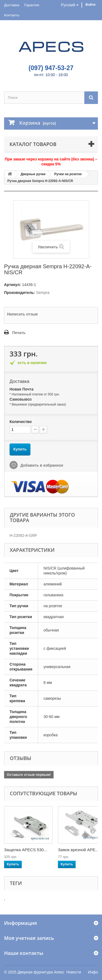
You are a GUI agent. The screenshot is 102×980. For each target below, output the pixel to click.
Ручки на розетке (68, 174)
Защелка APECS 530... (26, 850)
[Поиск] (91, 98)
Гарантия (32, 5)
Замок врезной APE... (78, 850)
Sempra (43, 293)
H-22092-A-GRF (23, 535)
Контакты (12, 15)
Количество (21, 422)
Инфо (93, 972)
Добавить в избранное (41, 465)
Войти (90, 5)
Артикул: (13, 285)
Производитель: (20, 293)
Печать (19, 333)
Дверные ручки (33, 174)
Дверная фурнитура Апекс (41, 972)
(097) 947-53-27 (51, 68)
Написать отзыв (22, 314)
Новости (74, 972)
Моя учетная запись (29, 938)
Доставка (12, 5)
